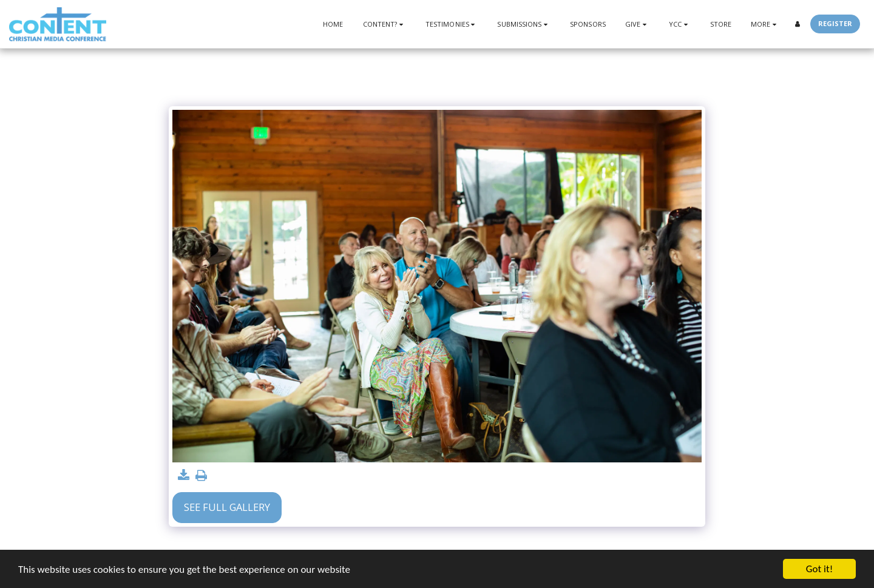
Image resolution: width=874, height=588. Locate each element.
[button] (384, 24)
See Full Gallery (227, 507)
